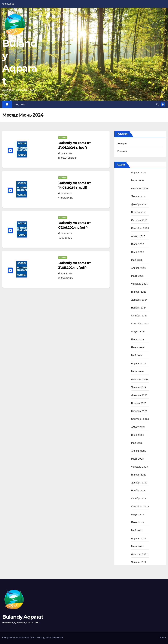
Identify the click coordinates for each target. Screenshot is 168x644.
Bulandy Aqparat (23, 617)
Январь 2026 (139, 196)
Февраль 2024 (139, 379)
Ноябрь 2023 (139, 403)
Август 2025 (138, 236)
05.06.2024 (67, 273)
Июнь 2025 (138, 252)
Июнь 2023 (138, 435)
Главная (63, 138)
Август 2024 (138, 332)
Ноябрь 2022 (139, 491)
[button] (158, 104)
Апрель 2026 (139, 172)
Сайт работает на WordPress (16, 638)
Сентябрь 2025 (140, 228)
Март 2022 (137, 546)
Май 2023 (137, 443)
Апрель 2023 (139, 451)
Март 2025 (137, 276)
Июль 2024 (138, 339)
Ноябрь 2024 (139, 308)
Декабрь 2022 (139, 483)
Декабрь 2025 (139, 204)
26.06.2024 (67, 153)
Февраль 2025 (139, 284)
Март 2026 (137, 180)
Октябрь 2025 (139, 220)
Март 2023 (137, 459)
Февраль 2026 (139, 188)
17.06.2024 (67, 193)
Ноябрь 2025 (139, 212)
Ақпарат (21, 104)
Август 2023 (138, 427)
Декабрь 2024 (139, 300)
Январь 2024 (139, 387)
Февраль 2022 (139, 554)
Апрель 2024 (139, 363)
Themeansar (57, 638)
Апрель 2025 (139, 268)
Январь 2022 (139, 562)
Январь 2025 (139, 292)
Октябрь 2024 (139, 316)
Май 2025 (137, 260)
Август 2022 (138, 514)
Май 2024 (137, 355)
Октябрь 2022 (139, 499)
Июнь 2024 (138, 347)
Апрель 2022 (139, 538)
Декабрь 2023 (139, 395)
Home (163, 638)
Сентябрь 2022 (140, 506)
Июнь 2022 (138, 522)
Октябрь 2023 (139, 411)
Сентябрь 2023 (140, 419)
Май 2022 (137, 530)
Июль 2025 (138, 244)
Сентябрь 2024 (140, 324)
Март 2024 (137, 371)
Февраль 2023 (139, 467)
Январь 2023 (139, 475)
